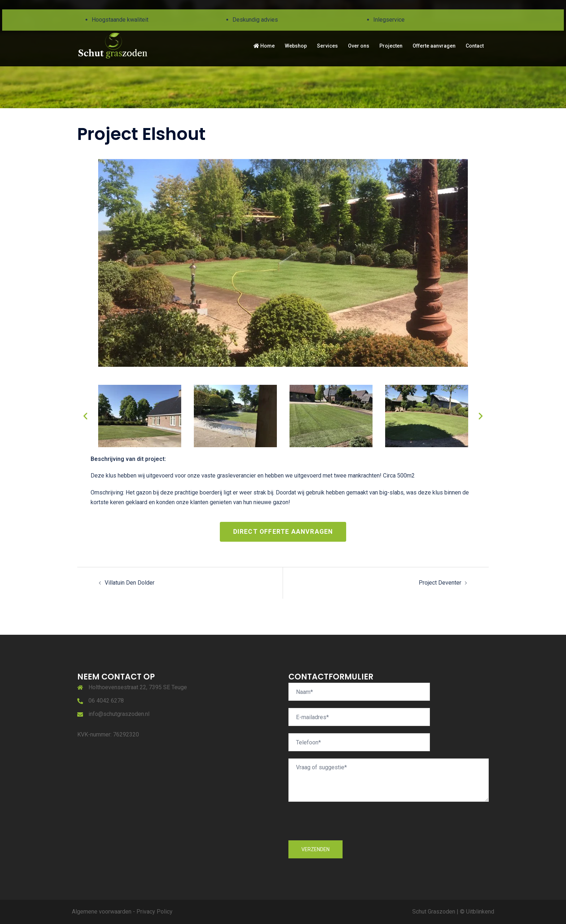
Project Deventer (440, 583)
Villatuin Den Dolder (130, 583)
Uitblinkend (480, 912)
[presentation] (343, 826)
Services (327, 46)
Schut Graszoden (434, 912)
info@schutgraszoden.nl (119, 714)
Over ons (359, 46)
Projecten (391, 46)
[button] (85, 416)
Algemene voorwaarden (102, 912)
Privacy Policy (154, 912)
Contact (475, 46)
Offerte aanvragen (434, 46)
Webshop (296, 46)
